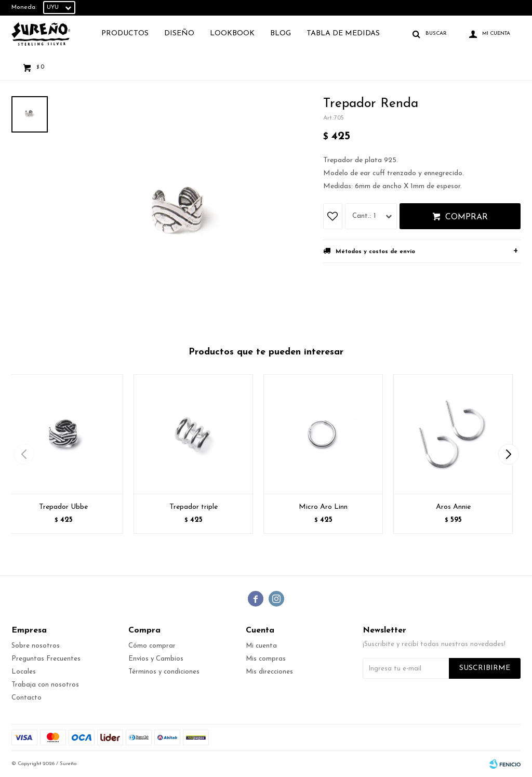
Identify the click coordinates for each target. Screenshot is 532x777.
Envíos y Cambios (156, 659)
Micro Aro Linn (323, 507)
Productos (125, 34)
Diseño (179, 34)
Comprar (467, 217)
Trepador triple (194, 507)
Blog (281, 34)
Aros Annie (453, 507)
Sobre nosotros (36, 646)
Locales (24, 672)
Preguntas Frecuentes (46, 659)
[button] (508, 454)
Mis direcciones (269, 672)
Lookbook (232, 34)
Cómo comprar (152, 646)
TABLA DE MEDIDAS (343, 34)
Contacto (26, 698)
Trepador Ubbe (63, 507)
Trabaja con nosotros (45, 685)
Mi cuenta (261, 646)
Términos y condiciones (164, 672)
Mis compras (266, 659)
